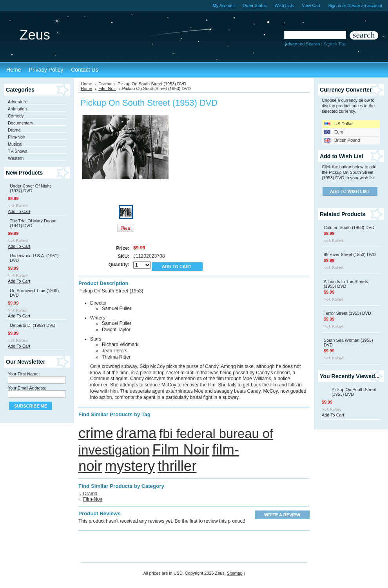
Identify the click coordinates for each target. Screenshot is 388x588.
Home (86, 84)
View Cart (311, 5)
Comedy (16, 116)
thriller (177, 466)
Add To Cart (19, 211)
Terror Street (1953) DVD (347, 313)
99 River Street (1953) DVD (350, 254)
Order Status (255, 5)
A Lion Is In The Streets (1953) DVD (346, 284)
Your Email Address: (27, 388)
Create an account (365, 5)
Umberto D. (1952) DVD (33, 325)
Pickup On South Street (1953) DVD (354, 392)
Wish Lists (285, 5)
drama (136, 433)
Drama (14, 130)
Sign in (335, 5)
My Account (224, 5)
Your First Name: (24, 374)
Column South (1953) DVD (349, 227)
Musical (15, 144)
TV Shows (18, 151)
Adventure (18, 102)
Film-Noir (16, 137)
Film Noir (181, 450)
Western (16, 158)
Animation (17, 109)
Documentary (21, 123)
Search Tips (335, 44)
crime (96, 433)
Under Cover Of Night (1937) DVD (30, 188)
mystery (130, 466)
